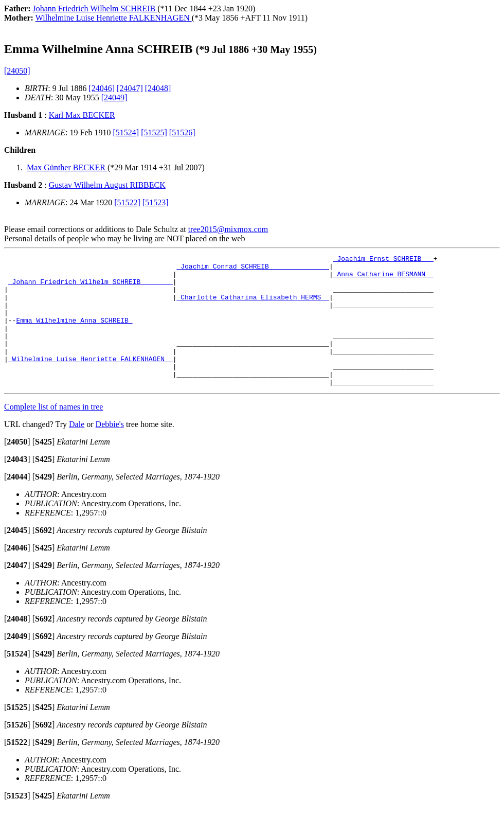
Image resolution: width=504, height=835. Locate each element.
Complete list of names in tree (53, 433)
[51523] (156, 202)
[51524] (126, 132)
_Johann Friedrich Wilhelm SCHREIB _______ (91, 288)
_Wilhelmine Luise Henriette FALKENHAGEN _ (91, 380)
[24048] (158, 88)
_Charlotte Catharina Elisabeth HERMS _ (253, 306)
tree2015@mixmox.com (228, 229)
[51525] (154, 132)
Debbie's (110, 450)
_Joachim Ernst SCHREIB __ (383, 260)
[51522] (127, 202)
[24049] (114, 97)
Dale (77, 450)
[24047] (130, 88)
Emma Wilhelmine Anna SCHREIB (74, 334)
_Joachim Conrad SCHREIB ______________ (253, 269)
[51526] (182, 132)
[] (17, 468)
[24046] (102, 88)
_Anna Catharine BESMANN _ (383, 278)
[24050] (17, 71)
